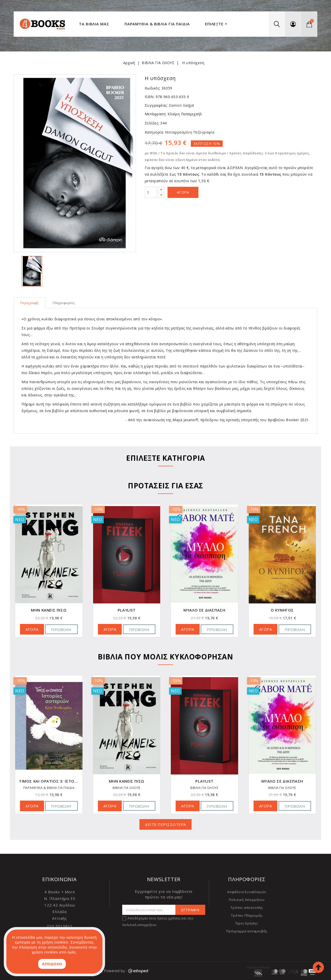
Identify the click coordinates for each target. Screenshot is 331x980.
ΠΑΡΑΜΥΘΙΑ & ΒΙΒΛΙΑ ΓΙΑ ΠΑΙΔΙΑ (49, 788)
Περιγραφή (29, 303)
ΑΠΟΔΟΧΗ (52, 964)
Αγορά (183, 192)
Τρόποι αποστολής (247, 908)
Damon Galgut (182, 105)
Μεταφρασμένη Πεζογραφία (189, 132)
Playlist (127, 610)
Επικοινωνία (60, 879)
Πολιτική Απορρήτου (247, 900)
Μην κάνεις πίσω (49, 610)
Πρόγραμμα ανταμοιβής (247, 931)
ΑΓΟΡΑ (32, 629)
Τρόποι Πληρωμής (247, 915)
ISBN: (150, 97)
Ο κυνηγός (282, 610)
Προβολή (61, 630)
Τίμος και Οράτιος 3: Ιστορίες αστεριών (49, 781)
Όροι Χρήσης (247, 923)
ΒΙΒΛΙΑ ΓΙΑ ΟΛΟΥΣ (127, 788)
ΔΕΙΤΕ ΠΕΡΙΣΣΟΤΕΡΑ (165, 824)
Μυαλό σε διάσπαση (204, 610)
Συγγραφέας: (156, 105)
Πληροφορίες (64, 303)
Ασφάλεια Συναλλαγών (247, 892)
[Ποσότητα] (151, 192)
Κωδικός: (153, 88)
